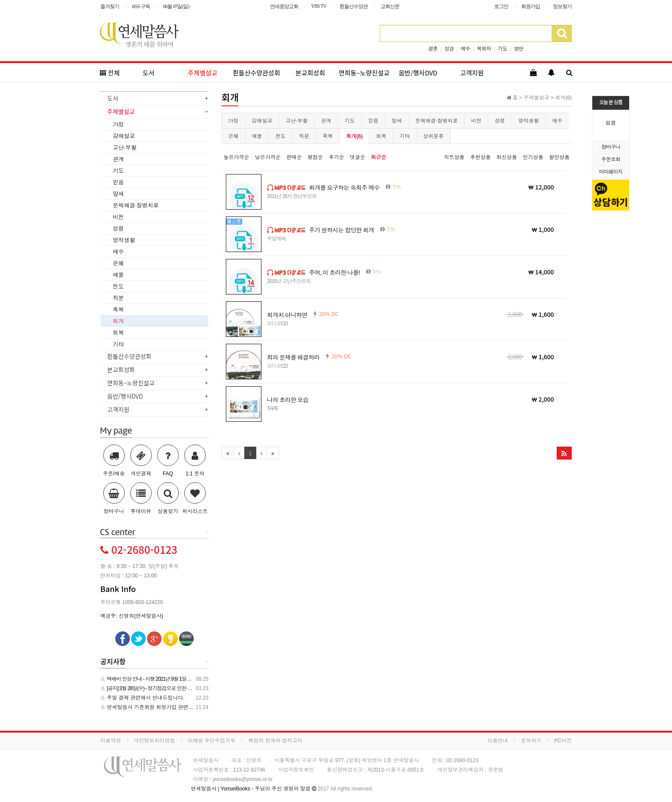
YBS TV (319, 6)
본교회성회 (310, 73)
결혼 (433, 49)
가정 (234, 121)
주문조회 (611, 159)
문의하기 (531, 741)
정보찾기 (562, 6)
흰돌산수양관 (354, 6)
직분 (304, 136)
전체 (110, 73)
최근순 (379, 157)
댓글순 (357, 157)
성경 (449, 49)
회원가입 (531, 6)
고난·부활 (297, 121)
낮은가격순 (268, 157)
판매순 (294, 157)
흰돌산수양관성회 (256, 73)
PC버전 (563, 741)
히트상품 (454, 157)
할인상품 (559, 157)
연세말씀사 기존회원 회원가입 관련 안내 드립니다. (162, 707)
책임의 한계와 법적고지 (275, 741)
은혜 (234, 136)
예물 (257, 136)
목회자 (484, 49)
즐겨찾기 (110, 6)
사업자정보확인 (296, 770)
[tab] (154, 99)
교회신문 (390, 6)
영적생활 (528, 121)
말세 (397, 121)
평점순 (315, 157)
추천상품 (480, 157)
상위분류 (433, 136)
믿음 (373, 121)
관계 (326, 121)
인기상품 (533, 157)
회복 (381, 136)
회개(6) (355, 136)
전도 (281, 136)
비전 (476, 121)
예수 (465, 49)
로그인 (501, 6)
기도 (502, 49)
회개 (118, 321)
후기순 (336, 157)
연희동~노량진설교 (364, 73)
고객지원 (472, 73)
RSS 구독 (141, 6)
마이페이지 (611, 172)
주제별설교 (202, 73)
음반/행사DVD (418, 73)
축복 (328, 136)
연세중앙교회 (284, 6)
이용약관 (111, 741)
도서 (149, 73)
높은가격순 (237, 157)
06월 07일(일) (176, 6)
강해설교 (262, 121)
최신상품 (507, 157)
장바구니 (611, 147)
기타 (405, 136)
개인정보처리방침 (154, 741)
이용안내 (498, 741)
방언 (519, 49)
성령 (500, 121)
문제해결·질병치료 (436, 121)
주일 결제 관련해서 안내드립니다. (142, 698)
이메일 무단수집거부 (211, 741)
